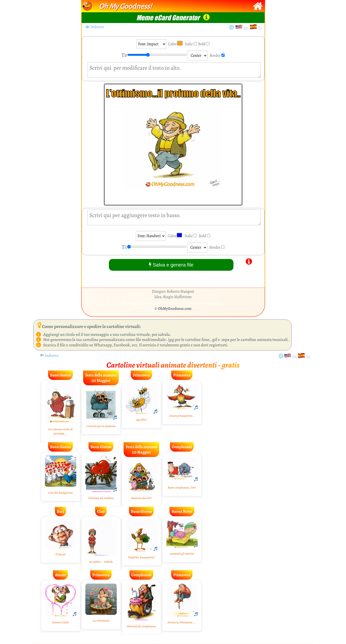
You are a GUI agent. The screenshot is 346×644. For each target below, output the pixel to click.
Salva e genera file (171, 265)
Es (260, 28)
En (246, 28)
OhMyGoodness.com (175, 309)
